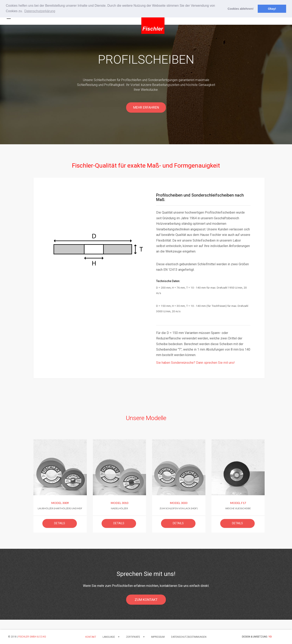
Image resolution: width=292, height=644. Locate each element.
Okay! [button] (272, 9)
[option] (146, 85)
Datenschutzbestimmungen (189, 637)
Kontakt (91, 637)
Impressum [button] (158, 637)
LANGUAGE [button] (111, 637)
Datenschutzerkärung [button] (40, 11)
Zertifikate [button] (135, 637)
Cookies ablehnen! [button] (241, 9)
